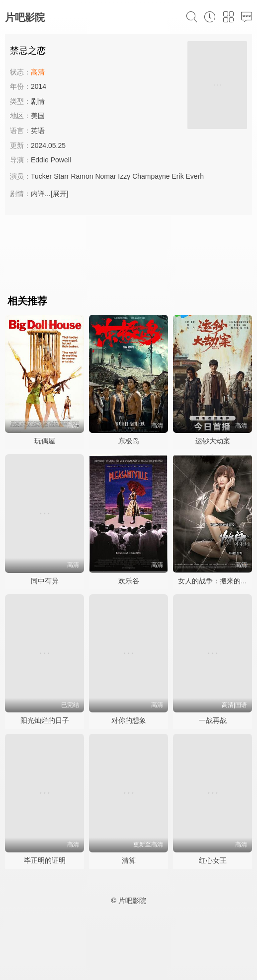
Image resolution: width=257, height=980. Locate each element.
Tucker (41, 176)
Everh (195, 176)
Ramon (82, 176)
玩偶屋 (45, 441)
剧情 (38, 101)
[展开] (60, 194)
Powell (61, 160)
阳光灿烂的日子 (45, 720)
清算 (129, 860)
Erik (178, 176)
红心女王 (213, 860)
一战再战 (213, 720)
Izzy (124, 176)
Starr (61, 176)
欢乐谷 (129, 581)
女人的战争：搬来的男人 (216, 581)
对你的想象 (129, 720)
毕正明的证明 (45, 860)
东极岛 (129, 441)
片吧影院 (25, 17)
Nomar (105, 176)
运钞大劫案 (213, 441)
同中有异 (45, 581)
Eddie (40, 160)
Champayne (151, 176)
